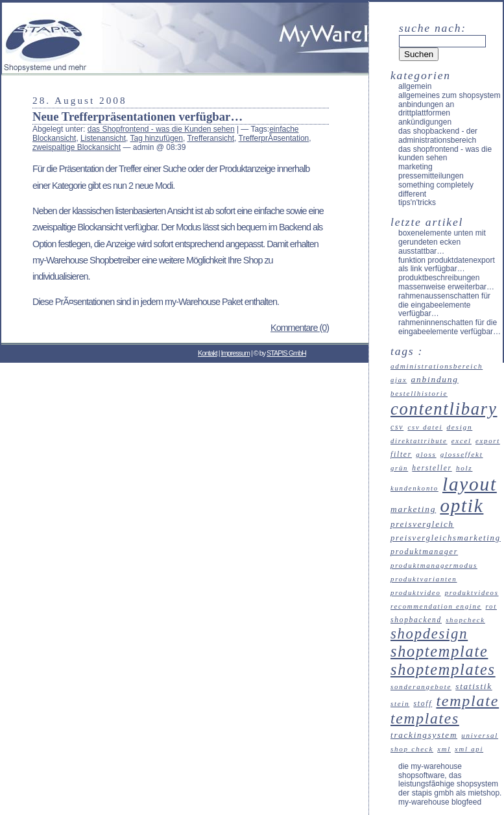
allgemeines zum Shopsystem (449, 95)
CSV (397, 427)
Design (459, 427)
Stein (400, 703)
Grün (399, 468)
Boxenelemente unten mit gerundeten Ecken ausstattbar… (442, 242)
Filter (401, 454)
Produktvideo (416, 592)
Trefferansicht (210, 138)
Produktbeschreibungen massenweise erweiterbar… (446, 282)
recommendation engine (436, 606)
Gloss (426, 454)
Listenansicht (103, 138)
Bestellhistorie (419, 393)
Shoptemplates (443, 669)
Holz (464, 468)
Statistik (474, 686)
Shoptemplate (439, 651)
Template (467, 701)
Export (488, 441)
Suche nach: (433, 28)
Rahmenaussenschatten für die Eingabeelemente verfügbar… (444, 305)
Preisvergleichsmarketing (446, 538)
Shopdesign (429, 634)
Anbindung (435, 379)
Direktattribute (419, 441)
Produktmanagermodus (434, 565)
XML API (469, 749)
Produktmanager (424, 552)
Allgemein (415, 86)
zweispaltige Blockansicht (77, 147)
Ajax (399, 380)
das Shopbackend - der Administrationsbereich (438, 136)
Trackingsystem (424, 735)
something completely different (436, 189)
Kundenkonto (414, 488)
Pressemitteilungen (431, 176)
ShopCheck (465, 620)
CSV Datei (425, 427)
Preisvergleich (422, 524)
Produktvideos (472, 593)
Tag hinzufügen (157, 138)
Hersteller (432, 468)
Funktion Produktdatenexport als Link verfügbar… (447, 265)
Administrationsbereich (437, 366)
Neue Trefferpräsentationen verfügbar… (138, 116)
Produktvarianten (424, 579)
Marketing (415, 167)
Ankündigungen (425, 122)
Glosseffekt (462, 454)
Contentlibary (444, 409)
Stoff (423, 703)
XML (444, 749)
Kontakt (208, 353)
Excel (462, 441)
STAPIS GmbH (286, 353)
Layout (470, 484)
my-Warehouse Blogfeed (440, 802)
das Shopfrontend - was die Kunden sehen (161, 129)
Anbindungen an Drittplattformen (426, 109)
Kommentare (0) (300, 328)
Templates (425, 718)
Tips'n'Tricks (417, 202)
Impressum (235, 353)
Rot (491, 606)
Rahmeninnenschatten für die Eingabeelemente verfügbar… (450, 327)
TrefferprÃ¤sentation (274, 138)
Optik (462, 505)
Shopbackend (416, 620)
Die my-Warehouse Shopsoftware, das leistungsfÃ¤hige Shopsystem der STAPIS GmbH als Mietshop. (450, 780)
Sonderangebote (421, 687)
